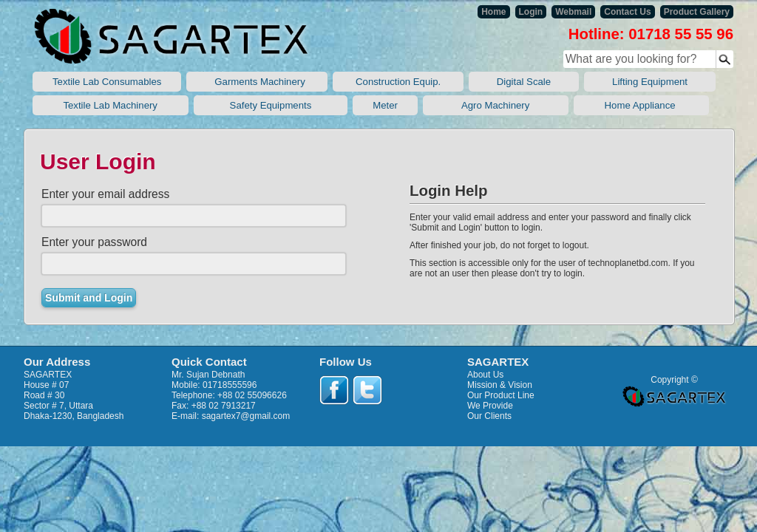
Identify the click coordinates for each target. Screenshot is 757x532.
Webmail (573, 12)
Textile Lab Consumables (107, 82)
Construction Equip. (398, 82)
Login (531, 12)
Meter (385, 105)
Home (493, 12)
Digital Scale (524, 82)
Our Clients (489, 416)
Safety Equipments (271, 105)
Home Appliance (641, 105)
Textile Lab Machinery (111, 105)
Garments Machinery (257, 82)
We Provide (490, 406)
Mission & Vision (500, 385)
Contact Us (627, 12)
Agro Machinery (496, 105)
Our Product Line (501, 395)
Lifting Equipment (650, 82)
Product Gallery (697, 12)
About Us (485, 375)
